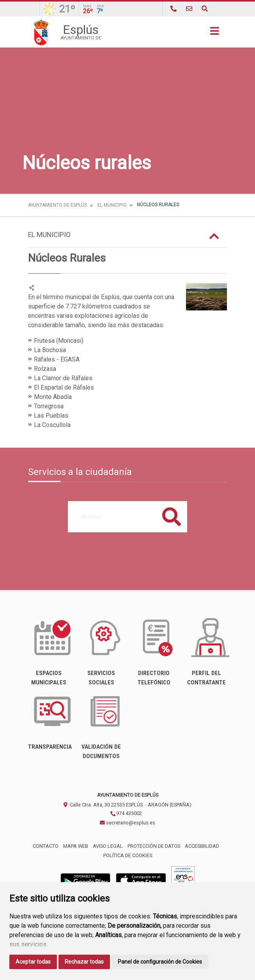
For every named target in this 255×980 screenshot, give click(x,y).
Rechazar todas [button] (84, 962)
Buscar (172, 517)
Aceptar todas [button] (33, 962)
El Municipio (112, 205)
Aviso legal (108, 846)
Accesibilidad (202, 846)
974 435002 (126, 813)
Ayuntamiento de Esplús (58, 205)
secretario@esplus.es (127, 823)
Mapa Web (76, 846)
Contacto (46, 846)
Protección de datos (154, 846)
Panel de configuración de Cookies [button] (160, 962)
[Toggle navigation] (215, 33)
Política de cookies (128, 855)
